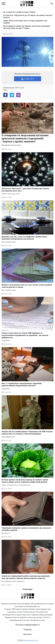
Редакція (28, 630)
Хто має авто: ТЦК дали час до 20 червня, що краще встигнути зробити (28, 16)
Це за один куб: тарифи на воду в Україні (19, 12)
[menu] (4, 4)
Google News (27, 79)
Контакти (27, 634)
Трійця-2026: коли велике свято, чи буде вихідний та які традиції (25, 22)
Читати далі (27, 589)
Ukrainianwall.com (31, 640)
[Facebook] (5, 95)
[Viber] (18, 95)
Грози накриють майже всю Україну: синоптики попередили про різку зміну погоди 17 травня (27, 27)
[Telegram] (12, 95)
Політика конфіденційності (28, 625)
